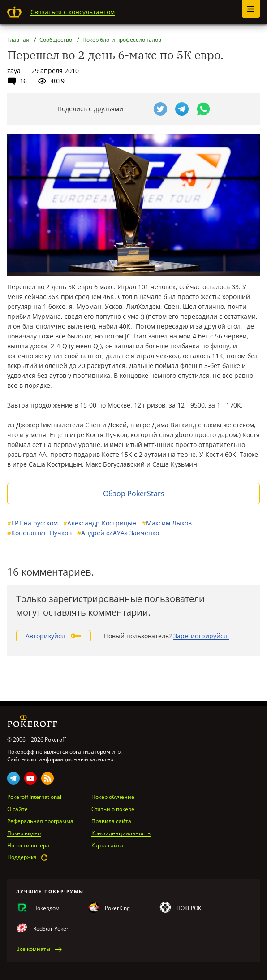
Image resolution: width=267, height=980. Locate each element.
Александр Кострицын (100, 523)
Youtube (30, 778)
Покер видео (24, 833)
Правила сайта (111, 821)
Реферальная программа (40, 821)
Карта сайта (107, 846)
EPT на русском (32, 523)
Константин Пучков (39, 533)
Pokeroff (14, 12)
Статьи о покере (113, 809)
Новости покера (28, 846)
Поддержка (22, 857)
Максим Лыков (167, 523)
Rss (47, 778)
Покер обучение (113, 797)
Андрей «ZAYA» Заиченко (118, 533)
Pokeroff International (34, 797)
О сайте (17, 809)
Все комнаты (33, 949)
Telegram (13, 778)
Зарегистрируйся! (201, 636)
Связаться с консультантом (73, 12)
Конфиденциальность (121, 833)
